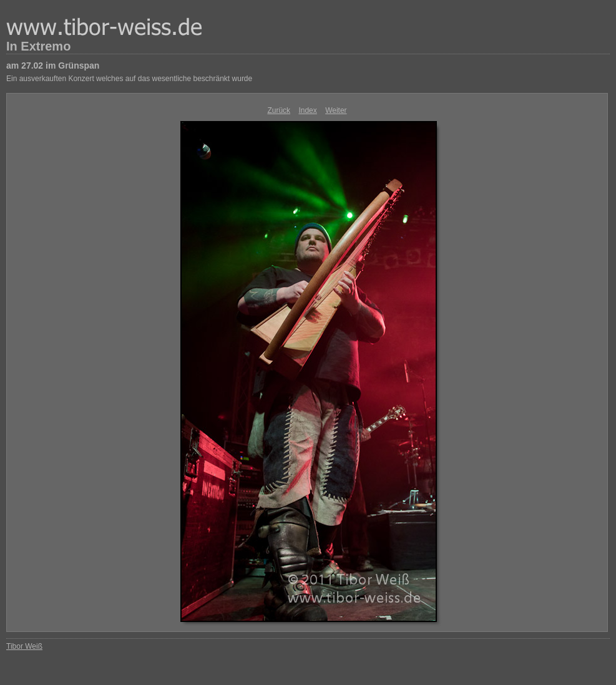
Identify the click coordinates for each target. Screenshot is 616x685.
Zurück (279, 110)
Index (307, 110)
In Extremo (38, 46)
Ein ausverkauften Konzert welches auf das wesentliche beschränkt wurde (129, 79)
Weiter (336, 110)
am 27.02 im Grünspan (53, 66)
